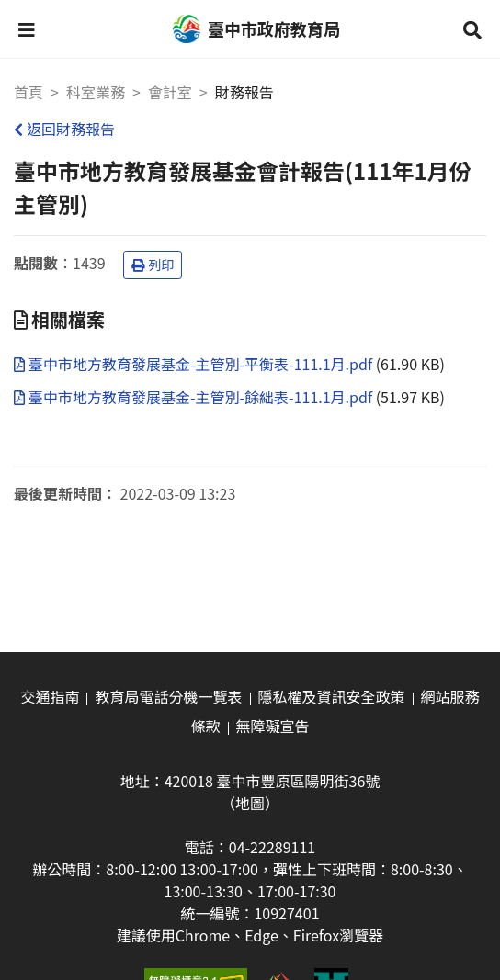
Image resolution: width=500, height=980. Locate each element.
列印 (153, 265)
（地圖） (250, 803)
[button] (27, 29)
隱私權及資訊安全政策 (332, 696)
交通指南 (50, 696)
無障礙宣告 (273, 726)
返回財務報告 (64, 129)
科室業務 (96, 92)
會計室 (170, 92)
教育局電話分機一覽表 (168, 696)
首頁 (28, 92)
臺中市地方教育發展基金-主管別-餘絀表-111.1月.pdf (195, 397)
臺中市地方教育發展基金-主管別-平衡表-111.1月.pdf (195, 364)
